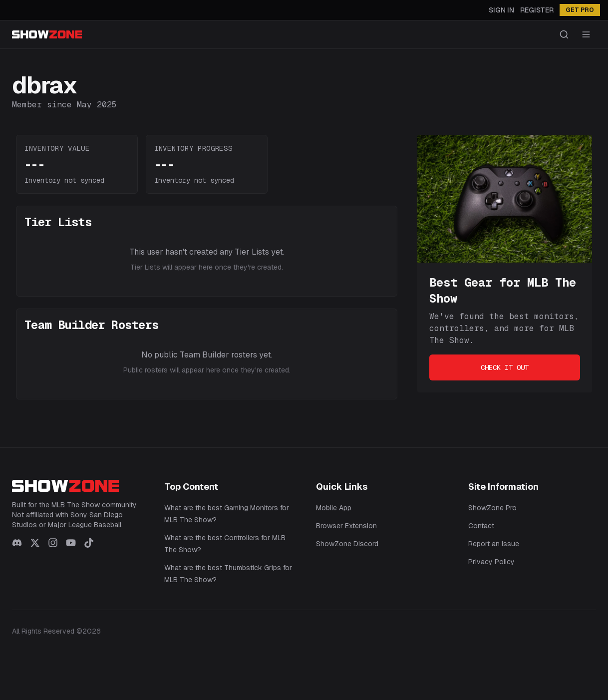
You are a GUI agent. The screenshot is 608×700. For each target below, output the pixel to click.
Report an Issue (494, 544)
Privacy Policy (491, 562)
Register (537, 10)
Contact (481, 526)
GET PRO (580, 10)
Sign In (501, 10)
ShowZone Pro (492, 508)
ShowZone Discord (347, 544)
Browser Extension (346, 526)
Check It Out (505, 367)
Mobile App (334, 508)
